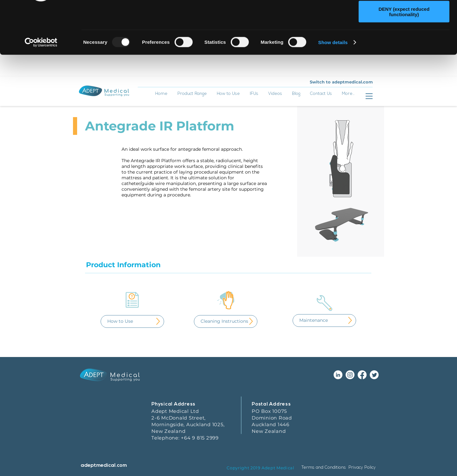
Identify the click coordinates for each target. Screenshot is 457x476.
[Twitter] (374, 397)
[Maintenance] (324, 343)
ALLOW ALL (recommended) (404, 16)
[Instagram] (350, 397)
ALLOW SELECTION (404, 34)
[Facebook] (362, 397)
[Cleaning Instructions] (226, 344)
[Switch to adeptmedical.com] (341, 104)
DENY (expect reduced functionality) (404, 56)
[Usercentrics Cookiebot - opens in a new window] (41, 86)
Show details (333, 86)
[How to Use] (132, 344)
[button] (228, 119)
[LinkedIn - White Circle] (338, 397)
